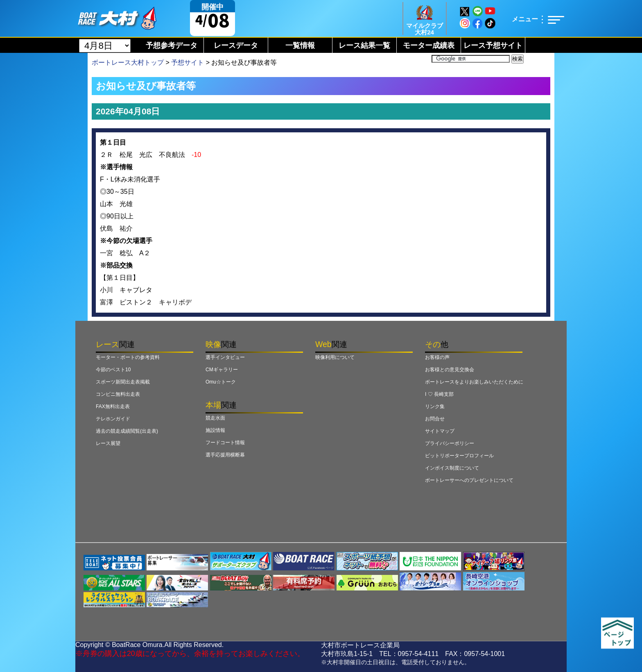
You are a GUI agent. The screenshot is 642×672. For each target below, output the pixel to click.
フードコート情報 (225, 443)
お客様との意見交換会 (450, 370)
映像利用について (335, 357)
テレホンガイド (113, 419)
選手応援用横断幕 (225, 455)
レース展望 (108, 443)
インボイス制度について (452, 468)
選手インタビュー (225, 357)
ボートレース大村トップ (128, 62)
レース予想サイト (493, 45)
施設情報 (215, 430)
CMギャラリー (222, 370)
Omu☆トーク (221, 382)
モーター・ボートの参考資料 (128, 357)
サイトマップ (440, 431)
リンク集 (435, 406)
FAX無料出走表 (113, 406)
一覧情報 (300, 45)
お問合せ (435, 419)
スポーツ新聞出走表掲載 (123, 382)
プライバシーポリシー (450, 443)
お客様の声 (437, 357)
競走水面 (215, 418)
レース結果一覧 (364, 45)
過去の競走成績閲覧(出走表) (127, 431)
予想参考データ (172, 45)
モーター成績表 (429, 45)
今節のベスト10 (113, 370)
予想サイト (188, 62)
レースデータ (236, 45)
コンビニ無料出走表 (118, 394)
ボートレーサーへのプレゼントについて (469, 480)
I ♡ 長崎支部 (439, 394)
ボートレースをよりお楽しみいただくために (474, 382)
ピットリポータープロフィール (459, 456)
